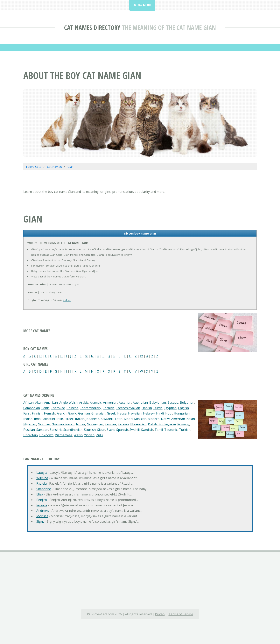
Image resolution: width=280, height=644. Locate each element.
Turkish (185, 430)
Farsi (27, 413)
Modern (154, 419)
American (51, 402)
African (28, 402)
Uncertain (31, 435)
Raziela (42, 483)
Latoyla (42, 473)
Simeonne (44, 489)
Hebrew (149, 413)
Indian (28, 419)
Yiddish (89, 435)
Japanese (92, 419)
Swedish (147, 430)
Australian (140, 402)
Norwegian (95, 424)
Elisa (40, 494)
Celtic (45, 408)
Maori (128, 419)
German (84, 413)
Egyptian (170, 408)
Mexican (140, 419)
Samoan (42, 430)
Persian (123, 424)
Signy (40, 521)
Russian (29, 430)
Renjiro (42, 500)
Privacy (160, 614)
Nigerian (30, 424)
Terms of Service (181, 614)
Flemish (49, 413)
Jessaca (42, 505)
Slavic (111, 430)
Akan (39, 402)
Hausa (122, 413)
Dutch (158, 408)
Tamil (159, 430)
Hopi (169, 413)
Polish (152, 424)
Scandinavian (73, 430)
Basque (173, 402)
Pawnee (110, 424)
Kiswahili (107, 419)
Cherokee (58, 408)
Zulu (99, 435)
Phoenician (138, 424)
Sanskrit (56, 430)
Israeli (69, 419)
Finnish (37, 413)
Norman (44, 424)
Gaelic (72, 413)
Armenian (110, 402)
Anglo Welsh (68, 402)
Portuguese (167, 424)
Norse (81, 424)
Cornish (108, 408)
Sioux (101, 430)
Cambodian (32, 408)
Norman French (63, 424)
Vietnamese (64, 435)
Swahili (135, 430)
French (62, 413)
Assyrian (125, 402)
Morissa (42, 516)
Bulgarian (187, 402)
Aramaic (96, 402)
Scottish (90, 430)
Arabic (84, 402)
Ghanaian (98, 413)
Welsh (78, 435)
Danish (147, 408)
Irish (60, 419)
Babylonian (158, 402)
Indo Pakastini (44, 419)
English (183, 408)
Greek (111, 413)
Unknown (46, 435)
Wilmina (42, 478)
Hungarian (182, 413)
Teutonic (171, 430)
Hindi (160, 413)
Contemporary (90, 408)
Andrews (43, 511)
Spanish (122, 430)
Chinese (72, 408)
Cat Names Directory (92, 27)
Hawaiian (135, 413)
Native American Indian (178, 419)
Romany (183, 424)
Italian (67, 300)
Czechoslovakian (128, 408)
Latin (119, 419)
